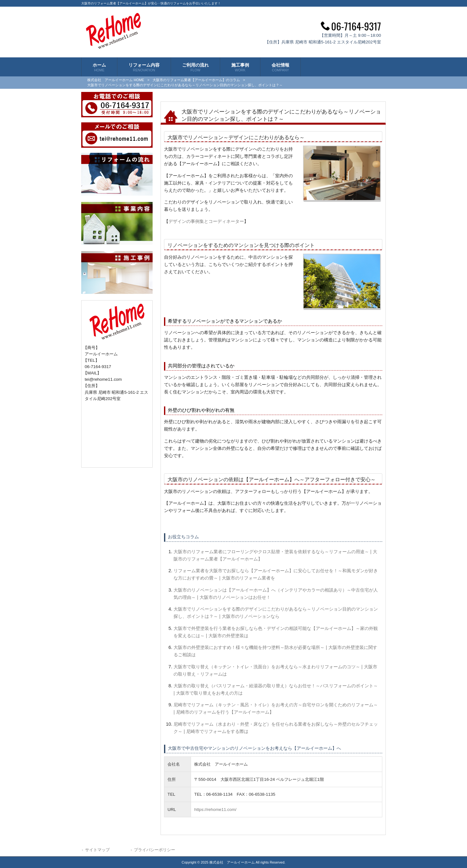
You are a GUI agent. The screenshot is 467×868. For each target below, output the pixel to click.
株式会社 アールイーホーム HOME (116, 80)
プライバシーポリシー (155, 850)
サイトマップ (97, 850)
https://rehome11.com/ (215, 810)
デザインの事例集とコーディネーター (206, 221)
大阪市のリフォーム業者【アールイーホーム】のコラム (196, 80)
